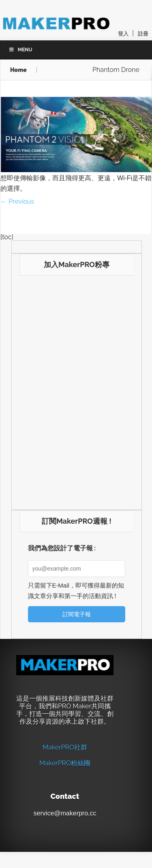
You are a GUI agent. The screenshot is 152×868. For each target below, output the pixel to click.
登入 (123, 34)
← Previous (17, 201)
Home (18, 70)
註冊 (143, 34)
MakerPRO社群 (65, 747)
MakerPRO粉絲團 (65, 763)
